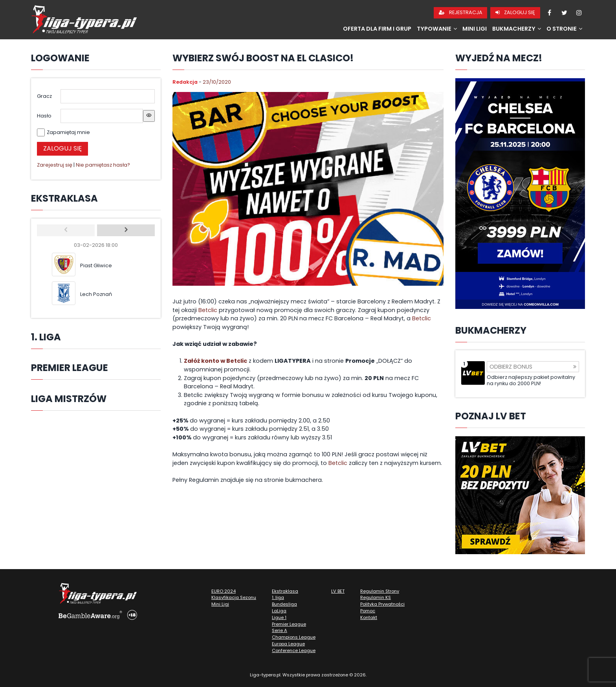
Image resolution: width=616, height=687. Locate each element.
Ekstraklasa (285, 591)
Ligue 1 (279, 617)
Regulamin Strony (380, 591)
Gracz (44, 96)
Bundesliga (284, 604)
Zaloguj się (515, 12)
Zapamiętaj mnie (68, 132)
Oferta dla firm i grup (377, 29)
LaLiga (279, 611)
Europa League (288, 644)
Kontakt (369, 617)
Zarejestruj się (55, 165)
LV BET (338, 591)
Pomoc (368, 611)
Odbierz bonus (533, 367)
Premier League (289, 624)
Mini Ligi (475, 29)
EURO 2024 (224, 591)
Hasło (44, 116)
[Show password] (149, 116)
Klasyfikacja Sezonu (234, 597)
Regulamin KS (376, 597)
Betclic (208, 310)
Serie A (280, 630)
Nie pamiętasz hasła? (103, 165)
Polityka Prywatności (382, 604)
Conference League (294, 650)
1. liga (278, 597)
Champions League (294, 637)
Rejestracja (461, 12)
